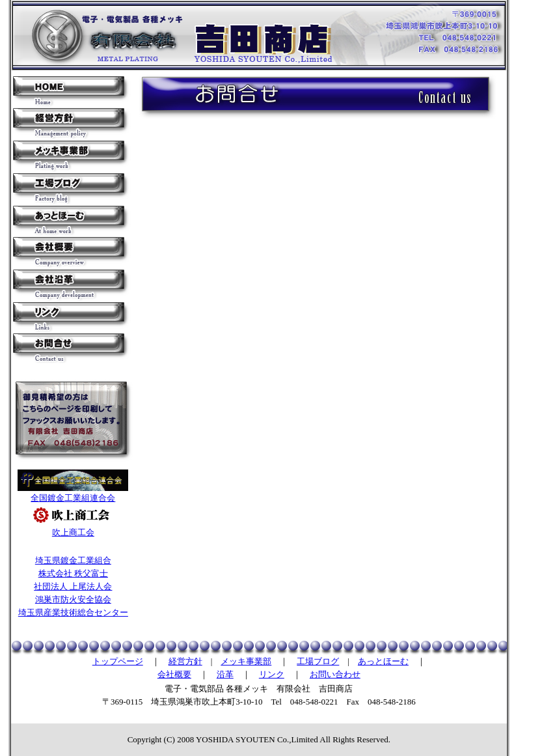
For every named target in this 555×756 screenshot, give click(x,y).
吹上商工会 (73, 532)
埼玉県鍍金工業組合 (73, 560)
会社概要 (174, 674)
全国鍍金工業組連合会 (73, 498)
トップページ (118, 661)
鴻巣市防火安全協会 (73, 599)
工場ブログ (318, 661)
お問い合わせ (335, 674)
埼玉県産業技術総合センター (73, 612)
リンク (272, 674)
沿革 (225, 674)
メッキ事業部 (246, 661)
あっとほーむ (383, 661)
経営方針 (185, 661)
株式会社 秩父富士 (73, 573)
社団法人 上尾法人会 (73, 586)
